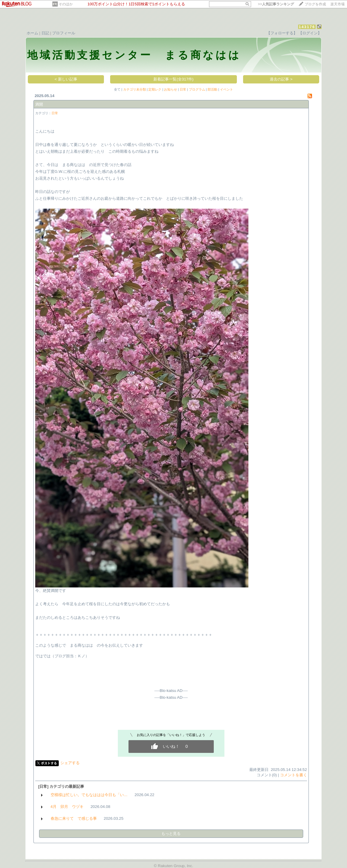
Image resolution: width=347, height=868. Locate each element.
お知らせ (171, 89)
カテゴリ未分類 (135, 89)
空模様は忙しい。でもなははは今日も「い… (89, 795)
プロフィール (64, 33)
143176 (307, 27)
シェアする (70, 763)
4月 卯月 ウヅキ (67, 807)
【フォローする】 (282, 33)
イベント (226, 89)
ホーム (32, 33)
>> (276, 4)
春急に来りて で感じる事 (74, 818)
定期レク (155, 89)
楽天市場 (338, 4)
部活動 (212, 89)
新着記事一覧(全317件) (173, 79)
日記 (45, 33)
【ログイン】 (310, 33)
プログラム (197, 89)
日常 (183, 89)
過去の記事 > (281, 79)
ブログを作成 (315, 4)
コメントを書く (294, 775)
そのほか (66, 4)
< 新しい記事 (66, 79)
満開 (39, 104)
